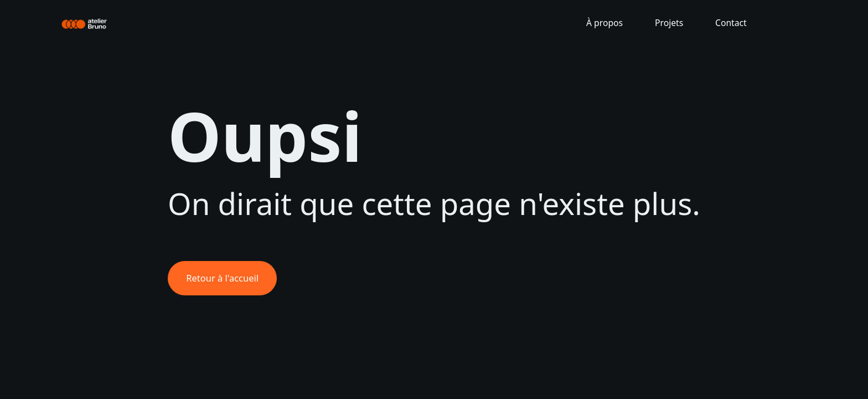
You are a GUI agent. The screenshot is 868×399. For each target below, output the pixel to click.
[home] (85, 23)
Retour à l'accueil (222, 278)
